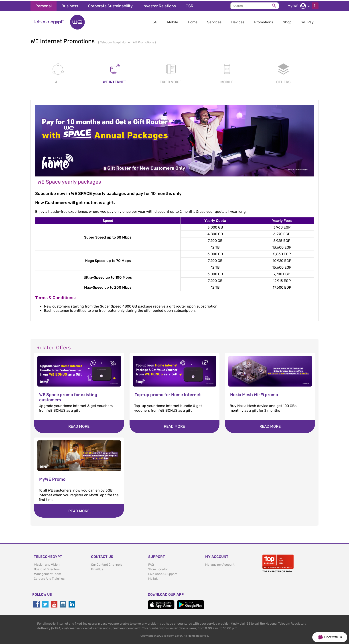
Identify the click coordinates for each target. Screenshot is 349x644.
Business (70, 5)
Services (214, 21)
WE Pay (307, 21)
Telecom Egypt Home (115, 42)
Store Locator (158, 569)
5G (155, 21)
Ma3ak (153, 578)
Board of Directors (47, 569)
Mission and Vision (47, 564)
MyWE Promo (52, 479)
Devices (238, 21)
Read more (79, 426)
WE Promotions (144, 42)
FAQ (151, 564)
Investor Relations (159, 5)
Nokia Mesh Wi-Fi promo (254, 394)
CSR (190, 5)
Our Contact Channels (107, 564)
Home (193, 21)
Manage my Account (220, 564)
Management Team (47, 574)
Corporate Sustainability (110, 5)
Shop (287, 21)
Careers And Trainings (49, 578)
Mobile (173, 21)
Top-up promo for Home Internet (168, 394)
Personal (44, 5)
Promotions (264, 21)
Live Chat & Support (162, 574)
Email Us (97, 569)
